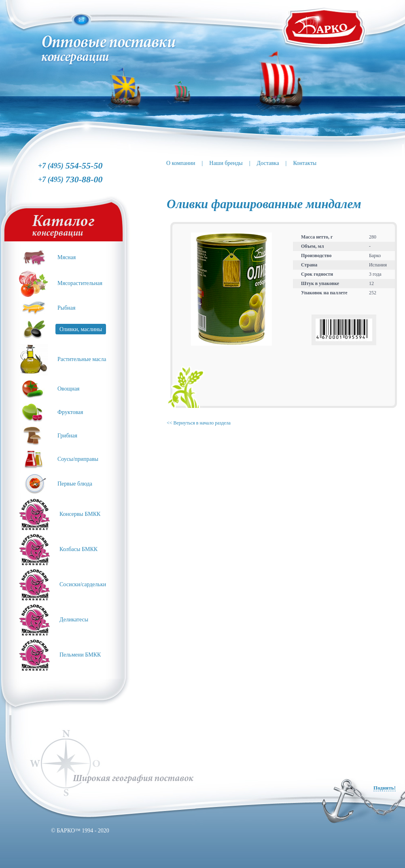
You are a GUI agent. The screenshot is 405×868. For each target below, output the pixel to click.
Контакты (305, 163)
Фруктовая (70, 412)
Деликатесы (74, 620)
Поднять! (385, 788)
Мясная (67, 257)
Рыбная (66, 308)
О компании (181, 163)
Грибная (67, 436)
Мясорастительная (80, 283)
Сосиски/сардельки (83, 584)
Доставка (268, 163)
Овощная (69, 389)
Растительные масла (82, 359)
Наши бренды (226, 163)
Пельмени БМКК (80, 655)
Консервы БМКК (80, 514)
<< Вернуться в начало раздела (199, 423)
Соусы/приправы (78, 459)
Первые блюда (75, 484)
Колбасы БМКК (78, 549)
